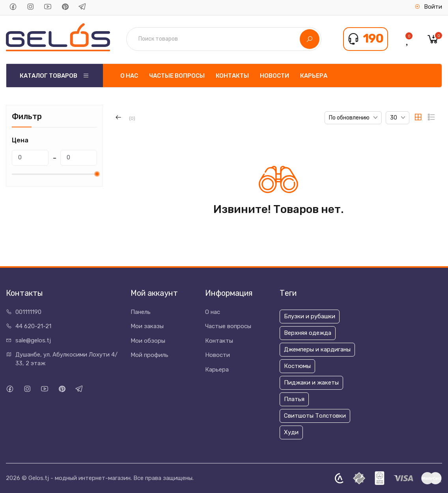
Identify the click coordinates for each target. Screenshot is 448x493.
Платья (294, 399)
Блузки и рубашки (310, 316)
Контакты (232, 76)
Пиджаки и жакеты (311, 383)
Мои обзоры (148, 341)
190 (373, 39)
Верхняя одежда (308, 333)
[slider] (97, 174)
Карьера (314, 76)
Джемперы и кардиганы (317, 349)
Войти (428, 7)
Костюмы (297, 366)
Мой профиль (149, 355)
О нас (129, 76)
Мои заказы (147, 326)
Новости (274, 76)
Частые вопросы (177, 76)
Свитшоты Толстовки (315, 416)
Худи (291, 432)
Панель (141, 312)
